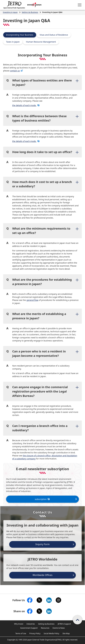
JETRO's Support (64, 624)
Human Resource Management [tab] (41, 42)
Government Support (29, 628)
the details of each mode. (26, 105)
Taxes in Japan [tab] (13, 42)
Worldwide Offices (42, 575)
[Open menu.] (80, 5)
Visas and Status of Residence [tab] (54, 35)
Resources (45, 628)
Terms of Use (21, 633)
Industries (31, 624)
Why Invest (19, 624)
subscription (42, 499)
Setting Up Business (46, 624)
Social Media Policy (51, 633)
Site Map (66, 633)
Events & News (59, 628)
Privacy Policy (35, 633)
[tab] (42, 83)
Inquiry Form (43, 544)
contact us (17, 71)
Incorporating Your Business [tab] (20, 35)
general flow (32, 300)
